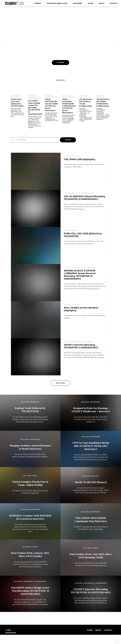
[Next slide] (117, 41)
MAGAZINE (77, 3)
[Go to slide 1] (59, 73)
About (102, 3)
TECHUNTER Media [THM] (57, 3)
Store (90, 3)
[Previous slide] (4, 41)
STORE (90, 630)
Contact (114, 3)
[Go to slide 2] (61, 73)
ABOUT (98, 630)
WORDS (38, 3)
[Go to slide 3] (62, 73)
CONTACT (108, 630)
